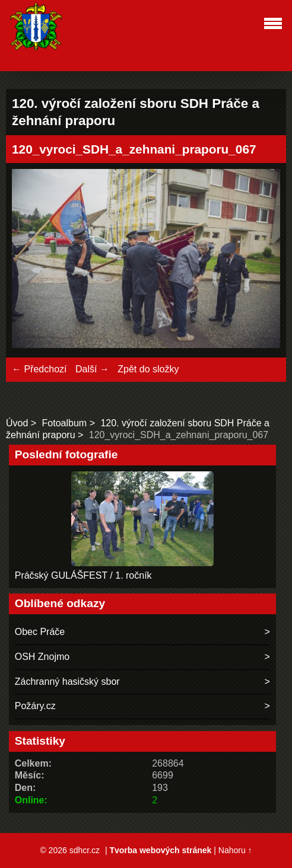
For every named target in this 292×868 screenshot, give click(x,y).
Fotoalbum (65, 423)
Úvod (17, 423)
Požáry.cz (35, 706)
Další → (92, 369)
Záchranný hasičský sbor (67, 682)
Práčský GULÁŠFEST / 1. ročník (83, 575)
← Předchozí (39, 369)
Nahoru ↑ (235, 850)
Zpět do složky (148, 369)
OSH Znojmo (42, 657)
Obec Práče (40, 632)
